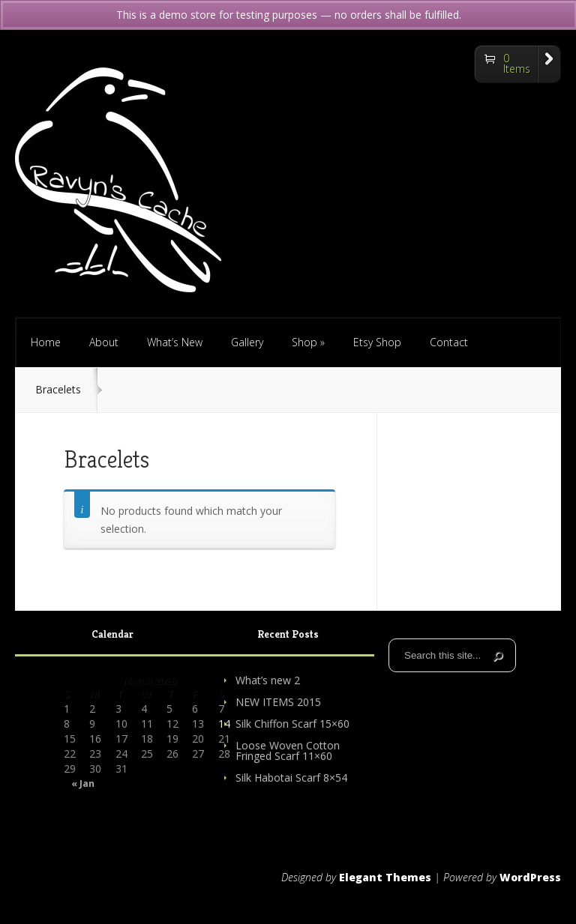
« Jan (83, 784)
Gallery (247, 342)
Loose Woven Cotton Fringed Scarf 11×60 (288, 751)
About (104, 342)
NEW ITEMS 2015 (278, 702)
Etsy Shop (377, 342)
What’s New (175, 342)
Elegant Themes (385, 877)
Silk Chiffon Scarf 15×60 (292, 724)
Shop (308, 342)
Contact (449, 342)
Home (46, 342)
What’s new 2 (268, 680)
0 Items (517, 63)
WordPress (530, 877)
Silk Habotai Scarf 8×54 (291, 777)
